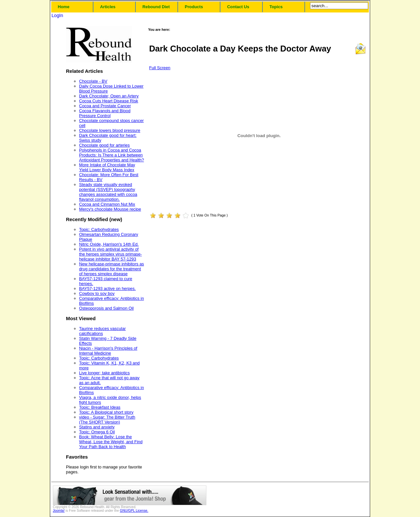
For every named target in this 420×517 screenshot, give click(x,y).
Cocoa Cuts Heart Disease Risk (109, 101)
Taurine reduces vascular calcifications (102, 331)
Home (64, 7)
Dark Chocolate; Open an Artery (109, 96)
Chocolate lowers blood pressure (110, 130)
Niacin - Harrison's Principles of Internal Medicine (108, 351)
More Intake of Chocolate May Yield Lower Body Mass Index (107, 167)
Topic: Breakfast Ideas (100, 407)
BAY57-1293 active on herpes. (107, 289)
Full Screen (160, 68)
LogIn (57, 15)
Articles (108, 7)
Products (194, 7)
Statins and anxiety (97, 427)
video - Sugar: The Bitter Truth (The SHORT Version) (107, 420)
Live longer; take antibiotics (104, 373)
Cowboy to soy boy (97, 293)
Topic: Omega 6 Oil (97, 432)
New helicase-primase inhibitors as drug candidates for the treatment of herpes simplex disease (112, 269)
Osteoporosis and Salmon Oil (106, 308)
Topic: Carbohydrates (99, 229)
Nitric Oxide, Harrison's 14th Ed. (109, 244)
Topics (276, 7)
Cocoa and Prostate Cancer (105, 106)
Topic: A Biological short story (106, 412)
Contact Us (238, 7)
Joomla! (59, 511)
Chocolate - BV (93, 81)
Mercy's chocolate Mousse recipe (110, 209)
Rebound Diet (156, 7)
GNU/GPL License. (134, 511)
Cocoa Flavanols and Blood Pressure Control (105, 113)
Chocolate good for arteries (104, 145)
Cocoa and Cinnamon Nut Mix (107, 204)
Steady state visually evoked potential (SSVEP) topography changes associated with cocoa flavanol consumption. (108, 192)
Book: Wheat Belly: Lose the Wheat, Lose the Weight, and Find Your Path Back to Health (111, 442)
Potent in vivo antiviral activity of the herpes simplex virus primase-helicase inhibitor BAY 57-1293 (110, 254)
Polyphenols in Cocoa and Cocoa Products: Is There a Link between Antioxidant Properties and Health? (112, 155)
